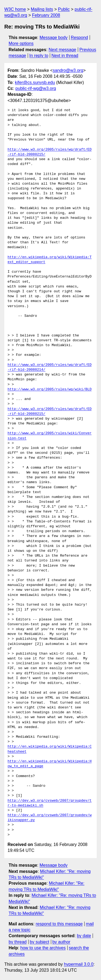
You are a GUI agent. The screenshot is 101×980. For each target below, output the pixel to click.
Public (64, 9)
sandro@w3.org (68, 70)
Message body (54, 38)
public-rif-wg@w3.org (36, 88)
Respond (79, 38)
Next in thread (65, 56)
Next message (62, 50)
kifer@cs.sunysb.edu (35, 82)
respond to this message (59, 924)
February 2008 (46, 15)
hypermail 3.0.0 (79, 964)
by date (84, 936)
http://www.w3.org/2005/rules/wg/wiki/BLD (50, 389)
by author (61, 942)
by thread (18, 942)
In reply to (39, 56)
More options (21, 43)
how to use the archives (43, 948)
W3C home (15, 9)
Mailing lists (42, 9)
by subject (40, 942)
